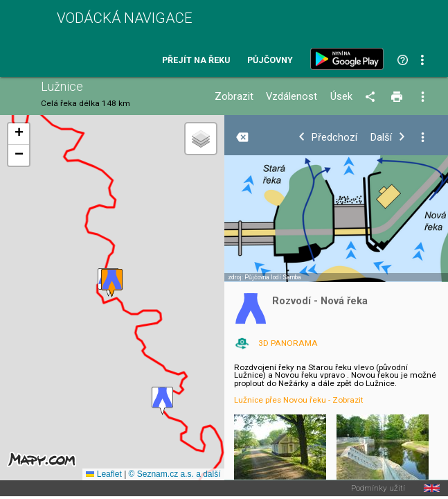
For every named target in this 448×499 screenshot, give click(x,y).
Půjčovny (270, 61)
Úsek (341, 97)
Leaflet (104, 474)
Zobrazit (234, 97)
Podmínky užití (378, 489)
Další (381, 138)
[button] (162, 401)
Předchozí (334, 138)
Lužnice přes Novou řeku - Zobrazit (299, 400)
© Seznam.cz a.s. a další (175, 474)
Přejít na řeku (196, 61)
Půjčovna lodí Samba (273, 277)
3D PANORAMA (288, 343)
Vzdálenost (292, 97)
